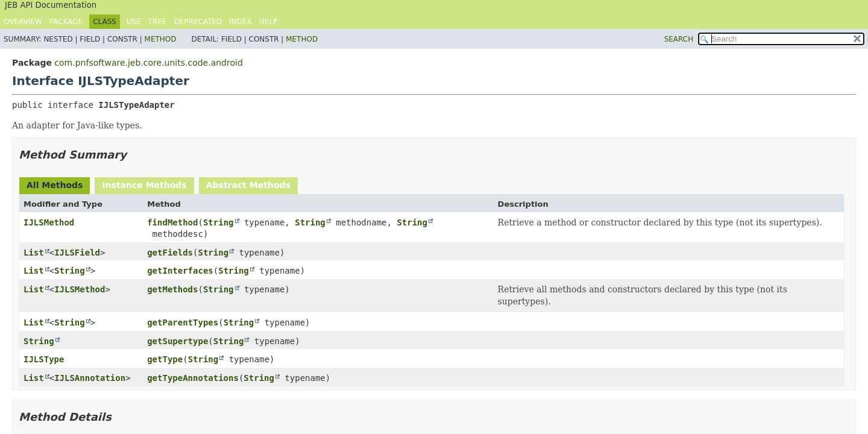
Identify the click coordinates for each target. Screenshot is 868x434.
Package (66, 22)
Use (134, 22)
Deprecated (198, 22)
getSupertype (178, 341)
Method (161, 39)
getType (165, 359)
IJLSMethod (49, 222)
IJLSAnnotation (90, 378)
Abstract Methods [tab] (248, 185)
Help (269, 22)
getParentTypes (183, 322)
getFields (170, 253)
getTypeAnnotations (193, 378)
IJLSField (77, 253)
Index (241, 22)
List (34, 253)
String (219, 222)
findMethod (172, 222)
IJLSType (44, 359)
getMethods (172, 289)
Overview (23, 22)
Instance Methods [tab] (144, 185)
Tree (158, 22)
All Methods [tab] (55, 185)
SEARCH (679, 39)
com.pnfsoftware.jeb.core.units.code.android (148, 63)
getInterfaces (180, 271)
